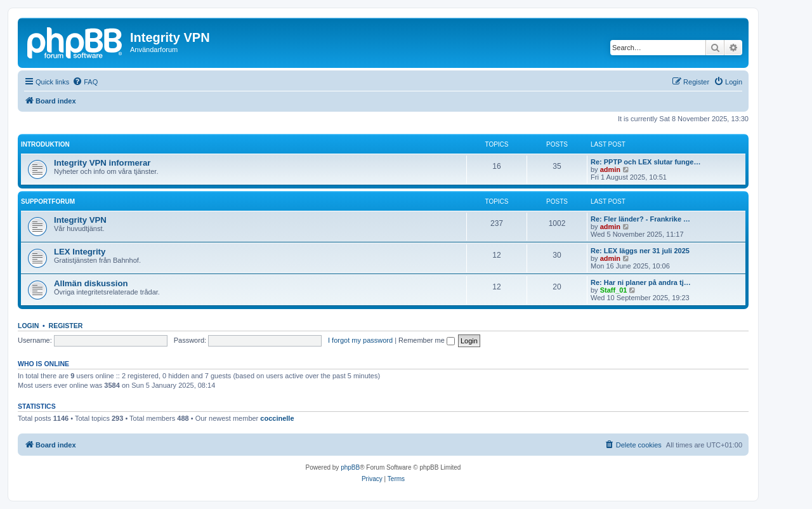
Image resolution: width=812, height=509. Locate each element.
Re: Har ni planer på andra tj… (641, 282)
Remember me (427, 340)
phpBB (350, 467)
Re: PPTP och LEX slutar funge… (645, 162)
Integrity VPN (80, 220)
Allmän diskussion (91, 283)
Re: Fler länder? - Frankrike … (640, 219)
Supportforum (48, 202)
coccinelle (277, 418)
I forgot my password (360, 340)
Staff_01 (614, 290)
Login (28, 326)
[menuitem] (85, 82)
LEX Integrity (80, 252)
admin (610, 169)
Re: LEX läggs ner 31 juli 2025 (640, 251)
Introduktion (45, 144)
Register (66, 326)
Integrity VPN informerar (102, 163)
